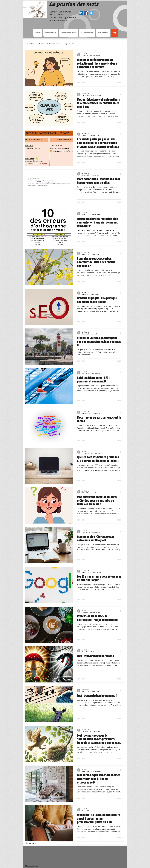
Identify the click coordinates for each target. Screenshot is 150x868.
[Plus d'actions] (121, 55)
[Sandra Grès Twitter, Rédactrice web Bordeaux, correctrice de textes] (91, 13)
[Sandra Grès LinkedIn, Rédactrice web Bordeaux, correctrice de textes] (81, 13)
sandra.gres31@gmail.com (63, 17)
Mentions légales (31, 866)
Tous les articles (30, 44)
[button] (69, 33)
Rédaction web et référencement (49, 44)
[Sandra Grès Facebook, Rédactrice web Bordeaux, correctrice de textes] (86, 13)
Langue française (69, 44)
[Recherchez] (40, 843)
